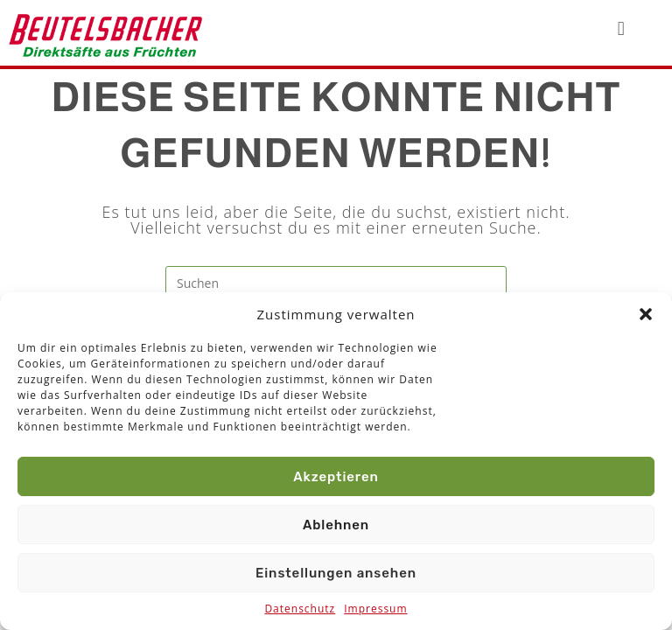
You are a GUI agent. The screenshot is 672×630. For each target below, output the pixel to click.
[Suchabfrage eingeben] (336, 283)
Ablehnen (336, 525)
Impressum (375, 609)
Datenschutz (300, 609)
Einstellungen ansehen (336, 573)
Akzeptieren (336, 477)
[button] (646, 314)
